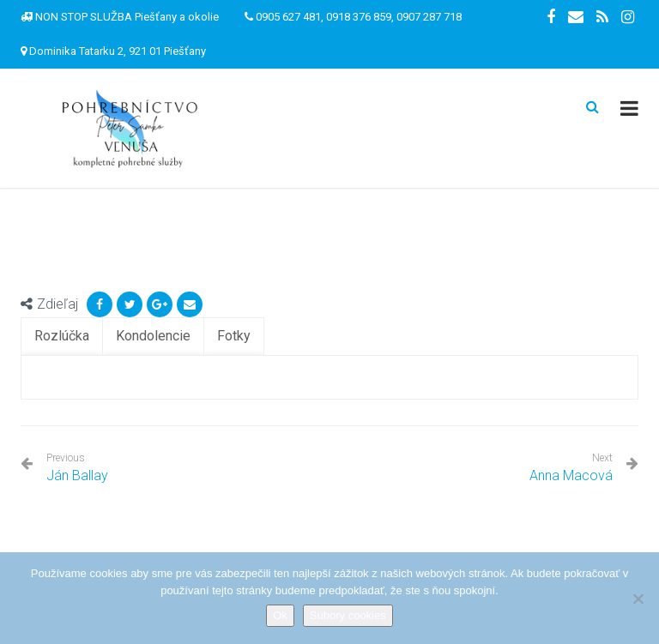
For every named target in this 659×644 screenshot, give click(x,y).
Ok (280, 615)
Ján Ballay (77, 468)
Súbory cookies (348, 615)
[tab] (62, 337)
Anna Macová (571, 475)
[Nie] (638, 599)
